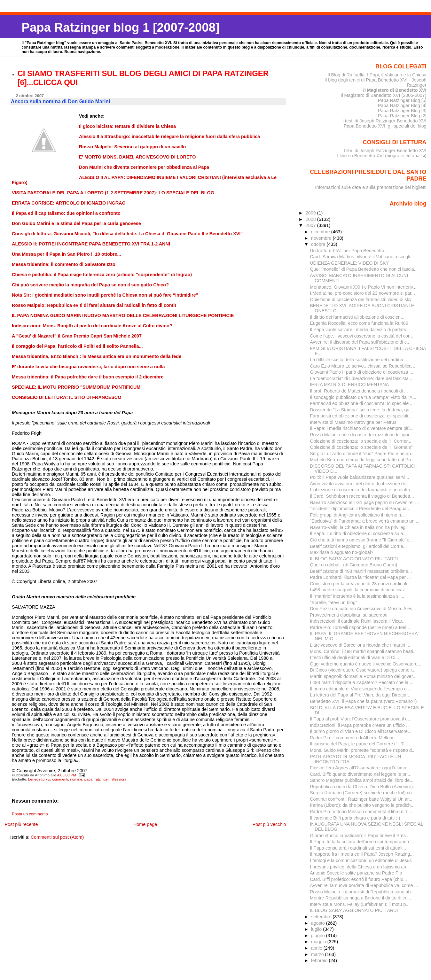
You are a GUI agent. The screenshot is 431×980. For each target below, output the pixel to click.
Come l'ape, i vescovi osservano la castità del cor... (361, 336)
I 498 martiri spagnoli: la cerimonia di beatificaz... (359, 590)
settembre (322, 917)
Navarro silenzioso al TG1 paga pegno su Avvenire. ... (364, 502)
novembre (322, 238)
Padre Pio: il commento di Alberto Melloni (351, 738)
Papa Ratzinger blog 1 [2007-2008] (120, 27)
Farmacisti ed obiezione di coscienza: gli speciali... (361, 416)
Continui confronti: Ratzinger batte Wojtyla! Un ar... (361, 799)
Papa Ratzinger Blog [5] (402, 100)
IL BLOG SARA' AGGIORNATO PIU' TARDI (354, 910)
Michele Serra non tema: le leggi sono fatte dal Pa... (362, 460)
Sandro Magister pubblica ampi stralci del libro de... (362, 780)
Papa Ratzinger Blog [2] (402, 116)
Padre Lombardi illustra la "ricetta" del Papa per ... (360, 577)
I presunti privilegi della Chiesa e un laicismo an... (360, 867)
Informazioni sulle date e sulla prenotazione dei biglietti (371, 187)
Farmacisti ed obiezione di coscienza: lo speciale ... (362, 403)
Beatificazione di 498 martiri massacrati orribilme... (361, 571)
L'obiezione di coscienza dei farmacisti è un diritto (360, 490)
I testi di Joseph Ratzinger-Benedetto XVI (384, 121)
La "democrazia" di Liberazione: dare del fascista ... (362, 378)
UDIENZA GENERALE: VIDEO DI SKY (349, 263)
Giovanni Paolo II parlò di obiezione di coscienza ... (361, 372)
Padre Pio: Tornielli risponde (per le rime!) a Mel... (360, 627)
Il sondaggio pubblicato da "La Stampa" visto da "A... (363, 397)
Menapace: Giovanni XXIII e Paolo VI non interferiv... (363, 287)
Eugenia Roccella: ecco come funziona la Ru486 (359, 323)
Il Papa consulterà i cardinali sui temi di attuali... (358, 848)
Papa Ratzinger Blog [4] (402, 105)
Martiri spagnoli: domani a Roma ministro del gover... (363, 676)
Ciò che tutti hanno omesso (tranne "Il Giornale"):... (361, 540)
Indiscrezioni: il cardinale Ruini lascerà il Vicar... (358, 621)
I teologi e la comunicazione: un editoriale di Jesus (361, 860)
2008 (311, 219)
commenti (60, 779)
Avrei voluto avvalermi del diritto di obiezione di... (359, 484)
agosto (319, 923)
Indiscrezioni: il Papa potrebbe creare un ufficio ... (360, 725)
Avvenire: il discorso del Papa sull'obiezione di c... (360, 342)
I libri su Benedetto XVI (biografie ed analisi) (382, 156)
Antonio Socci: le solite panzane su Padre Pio (356, 873)
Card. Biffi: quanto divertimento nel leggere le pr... (360, 774)
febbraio (320, 961)
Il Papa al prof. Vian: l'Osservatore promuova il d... (361, 719)
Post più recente (21, 824)
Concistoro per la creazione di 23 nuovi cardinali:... (361, 584)
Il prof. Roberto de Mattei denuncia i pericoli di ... (359, 391)
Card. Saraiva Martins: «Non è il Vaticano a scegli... (362, 257)
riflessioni (118, 779)
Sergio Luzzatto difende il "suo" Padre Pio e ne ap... (362, 454)
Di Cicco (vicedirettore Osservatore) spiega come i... (363, 670)
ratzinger (102, 779)
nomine (76, 779)
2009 (311, 213)
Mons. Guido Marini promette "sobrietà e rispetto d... (363, 750)
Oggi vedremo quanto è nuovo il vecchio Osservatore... (366, 664)
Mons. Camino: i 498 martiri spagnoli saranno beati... (363, 651)
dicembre (321, 232)
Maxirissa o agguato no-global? (341, 552)
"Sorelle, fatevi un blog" (333, 603)
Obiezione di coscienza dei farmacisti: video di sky (361, 299)
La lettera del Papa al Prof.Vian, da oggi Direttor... (360, 695)
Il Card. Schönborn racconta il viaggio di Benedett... (362, 496)
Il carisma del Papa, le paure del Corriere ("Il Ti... (359, 744)
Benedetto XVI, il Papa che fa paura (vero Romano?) (363, 701)
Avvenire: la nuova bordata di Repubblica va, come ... (364, 885)
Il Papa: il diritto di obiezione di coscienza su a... (358, 533)
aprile (317, 948)
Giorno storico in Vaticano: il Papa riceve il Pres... (360, 836)
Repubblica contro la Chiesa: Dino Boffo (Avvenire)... (363, 787)
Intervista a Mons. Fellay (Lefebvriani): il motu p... (360, 904)
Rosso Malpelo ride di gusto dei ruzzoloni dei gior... (361, 435)
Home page (145, 824)
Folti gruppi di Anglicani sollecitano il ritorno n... (357, 515)
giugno (319, 936)
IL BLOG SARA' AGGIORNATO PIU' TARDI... (356, 559)
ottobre (319, 244)
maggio (319, 942)
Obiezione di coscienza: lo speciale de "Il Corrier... (360, 441)
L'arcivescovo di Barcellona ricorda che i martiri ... (360, 645)
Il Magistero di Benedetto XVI (395, 90)
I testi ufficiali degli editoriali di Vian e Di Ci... (354, 657)
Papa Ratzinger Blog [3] (402, 111)
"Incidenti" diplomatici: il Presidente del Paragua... (360, 509)
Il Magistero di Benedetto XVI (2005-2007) (383, 95)
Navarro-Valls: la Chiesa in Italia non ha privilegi (358, 527)
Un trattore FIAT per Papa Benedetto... (349, 251)
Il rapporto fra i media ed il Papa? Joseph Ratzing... (362, 854)
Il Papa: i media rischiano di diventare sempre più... (362, 428)
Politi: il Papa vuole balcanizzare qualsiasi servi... (359, 477)
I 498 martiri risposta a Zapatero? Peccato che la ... (362, 682)
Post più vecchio (269, 824)
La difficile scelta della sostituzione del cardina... (358, 360)
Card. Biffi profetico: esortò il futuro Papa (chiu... (358, 879)
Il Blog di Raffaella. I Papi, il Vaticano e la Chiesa (377, 75)
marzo (318, 954)
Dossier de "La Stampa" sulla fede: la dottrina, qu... (361, 410)
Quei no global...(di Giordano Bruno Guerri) (353, 565)
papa (89, 779)
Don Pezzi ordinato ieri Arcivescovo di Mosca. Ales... (363, 609)
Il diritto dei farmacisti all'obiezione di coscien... (357, 317)
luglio (317, 929)
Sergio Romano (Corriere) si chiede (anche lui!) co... (363, 793)
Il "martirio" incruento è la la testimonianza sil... (357, 596)
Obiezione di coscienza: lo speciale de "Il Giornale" (361, 447)
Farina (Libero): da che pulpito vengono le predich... (362, 805)
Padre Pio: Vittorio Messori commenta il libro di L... (361, 812)
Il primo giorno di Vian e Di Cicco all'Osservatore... (361, 731)
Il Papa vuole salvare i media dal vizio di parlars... (360, 330)
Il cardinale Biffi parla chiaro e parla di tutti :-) (355, 818)
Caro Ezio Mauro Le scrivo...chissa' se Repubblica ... (363, 366)
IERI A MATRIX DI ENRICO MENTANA (349, 385)
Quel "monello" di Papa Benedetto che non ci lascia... (364, 269)
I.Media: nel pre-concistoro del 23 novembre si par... (362, 293)
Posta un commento (30, 814)
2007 (311, 225)
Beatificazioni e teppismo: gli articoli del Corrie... (358, 546)
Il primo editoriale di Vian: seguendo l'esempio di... (361, 689)
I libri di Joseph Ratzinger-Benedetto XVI (385, 151)
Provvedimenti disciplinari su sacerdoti (349, 615)
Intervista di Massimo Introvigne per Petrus (353, 422)
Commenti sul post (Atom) (57, 837)
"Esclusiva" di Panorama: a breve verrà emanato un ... (365, 521)
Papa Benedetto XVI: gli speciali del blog (385, 126)
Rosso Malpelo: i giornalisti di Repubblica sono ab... (362, 892)
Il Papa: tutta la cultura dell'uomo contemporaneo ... (362, 842)
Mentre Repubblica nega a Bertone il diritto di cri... (360, 898)
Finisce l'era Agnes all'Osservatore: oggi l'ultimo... (360, 768)
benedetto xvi (39, 779)
